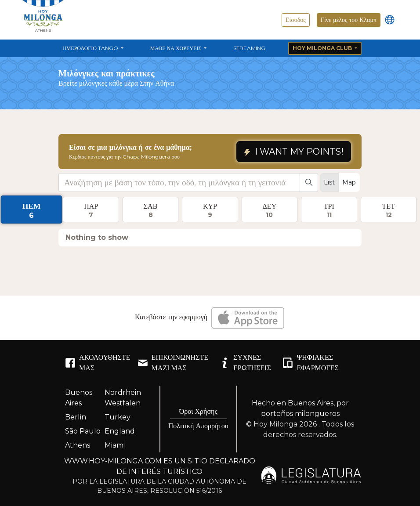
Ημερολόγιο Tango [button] (91, 48)
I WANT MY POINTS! (294, 152)
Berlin (76, 417)
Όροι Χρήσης (198, 411)
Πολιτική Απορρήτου (198, 426)
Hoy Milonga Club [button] (323, 48)
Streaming (249, 48)
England (120, 431)
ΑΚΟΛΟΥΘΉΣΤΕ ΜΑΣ (98, 363)
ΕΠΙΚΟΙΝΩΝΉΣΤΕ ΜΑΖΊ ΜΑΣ (173, 363)
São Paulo (83, 431)
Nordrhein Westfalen (123, 398)
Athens (78, 445)
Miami (115, 445)
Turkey (118, 417)
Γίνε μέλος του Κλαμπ (349, 20)
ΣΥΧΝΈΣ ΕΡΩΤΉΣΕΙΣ (245, 363)
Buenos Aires (79, 398)
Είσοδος (296, 20)
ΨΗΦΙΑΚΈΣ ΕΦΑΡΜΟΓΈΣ (310, 363)
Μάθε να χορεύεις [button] (176, 48)
